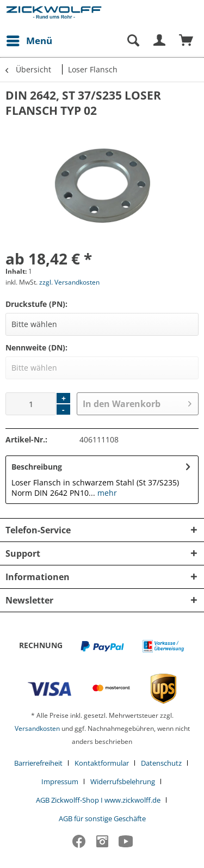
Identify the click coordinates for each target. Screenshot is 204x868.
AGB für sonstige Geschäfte (102, 818)
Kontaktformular (102, 763)
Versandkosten (37, 728)
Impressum (60, 781)
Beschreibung (37, 467)
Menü (29, 39)
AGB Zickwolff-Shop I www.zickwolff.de (98, 800)
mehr (106, 493)
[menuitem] (29, 41)
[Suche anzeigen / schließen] (133, 41)
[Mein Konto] (160, 41)
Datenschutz (161, 763)
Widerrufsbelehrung (123, 781)
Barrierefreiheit (38, 763)
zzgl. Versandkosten (69, 282)
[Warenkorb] (187, 41)
